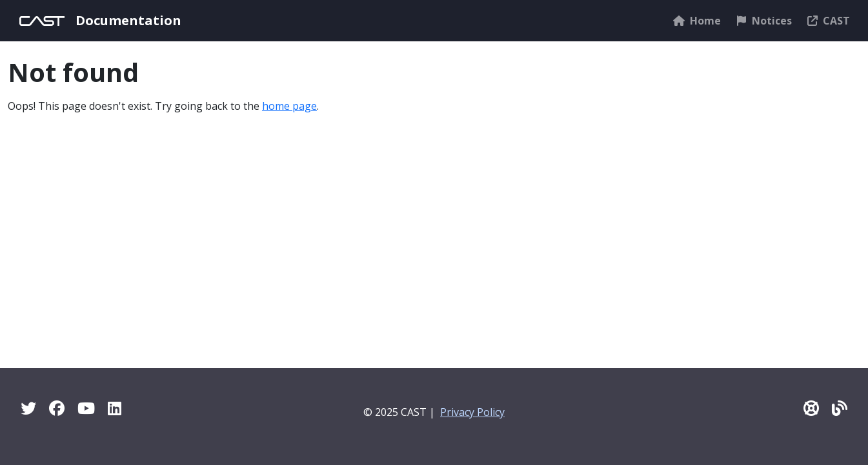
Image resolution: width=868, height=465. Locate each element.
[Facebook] (57, 408)
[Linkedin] (115, 408)
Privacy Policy (472, 412)
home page (289, 106)
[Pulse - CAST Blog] (840, 408)
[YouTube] (86, 408)
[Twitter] (28, 408)
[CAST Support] (811, 408)
